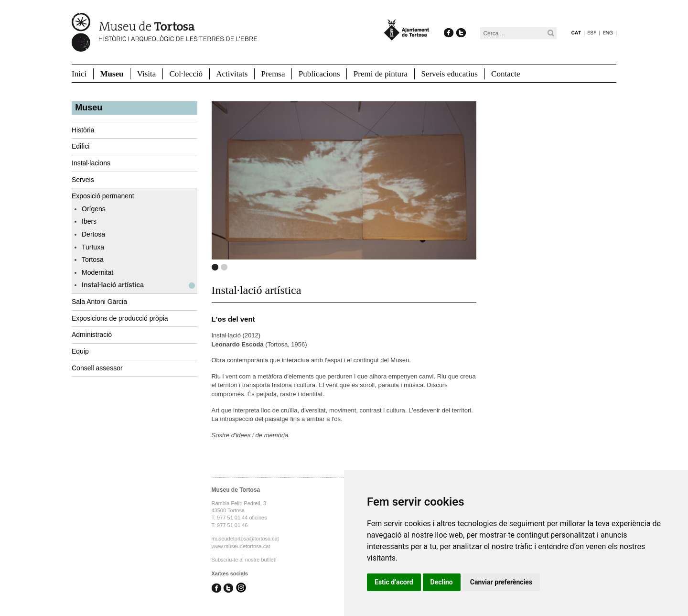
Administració (92, 335)
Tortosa (93, 259)
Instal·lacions (91, 163)
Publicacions (319, 74)
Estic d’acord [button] (394, 582)
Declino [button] (442, 582)
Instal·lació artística (113, 285)
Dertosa (93, 234)
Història (83, 130)
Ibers (89, 221)
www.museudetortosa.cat (241, 546)
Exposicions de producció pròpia (120, 318)
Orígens (94, 209)
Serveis (83, 180)
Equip (80, 351)
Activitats (232, 74)
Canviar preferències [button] (501, 582)
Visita (147, 74)
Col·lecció (186, 74)
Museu (112, 74)
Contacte (505, 74)
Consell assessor (97, 368)
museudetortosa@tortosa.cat (245, 539)
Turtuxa (93, 247)
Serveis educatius (449, 74)
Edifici (81, 146)
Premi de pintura (381, 74)
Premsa (273, 74)
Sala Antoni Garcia (99, 302)
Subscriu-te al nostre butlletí (244, 560)
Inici (79, 74)
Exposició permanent (103, 196)
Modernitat (97, 272)
